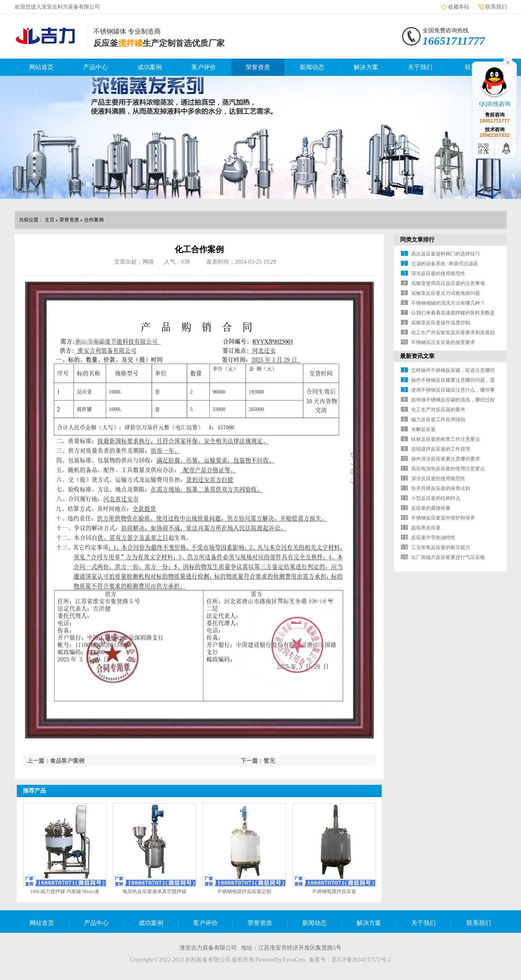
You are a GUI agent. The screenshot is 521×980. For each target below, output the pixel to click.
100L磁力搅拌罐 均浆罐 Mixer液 (65, 891)
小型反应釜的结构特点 (436, 498)
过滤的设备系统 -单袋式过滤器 (445, 264)
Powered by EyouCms (280, 960)
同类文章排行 (417, 240)
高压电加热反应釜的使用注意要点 (448, 469)
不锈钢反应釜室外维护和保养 (443, 518)
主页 (50, 220)
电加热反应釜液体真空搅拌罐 (155, 891)
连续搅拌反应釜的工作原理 (441, 449)
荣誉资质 (258, 67)
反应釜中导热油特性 (433, 538)
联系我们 (496, 7)
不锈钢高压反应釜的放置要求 (443, 342)
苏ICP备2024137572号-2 (361, 960)
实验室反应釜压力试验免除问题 (446, 293)
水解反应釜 (423, 429)
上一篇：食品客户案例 (56, 761)
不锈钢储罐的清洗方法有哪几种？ (448, 303)
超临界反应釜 (426, 528)
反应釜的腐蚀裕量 (431, 508)
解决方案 (366, 67)
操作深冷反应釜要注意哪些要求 (446, 459)
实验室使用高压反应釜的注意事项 (448, 283)
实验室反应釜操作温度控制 (441, 323)
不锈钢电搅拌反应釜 (334, 891)
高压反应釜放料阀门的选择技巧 (446, 254)
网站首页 (41, 67)
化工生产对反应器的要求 (438, 410)
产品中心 (96, 67)
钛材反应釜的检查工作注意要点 (446, 439)
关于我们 (420, 67)
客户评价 (204, 67)
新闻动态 (312, 67)
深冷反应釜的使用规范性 (438, 273)
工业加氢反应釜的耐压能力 (441, 547)
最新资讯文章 (417, 356)
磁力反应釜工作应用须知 (438, 419)
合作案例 (94, 220)
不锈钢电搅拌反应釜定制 (244, 891)
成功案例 (150, 67)
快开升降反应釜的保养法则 (441, 488)
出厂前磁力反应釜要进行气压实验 (448, 557)
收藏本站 (459, 7)
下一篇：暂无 (258, 761)
